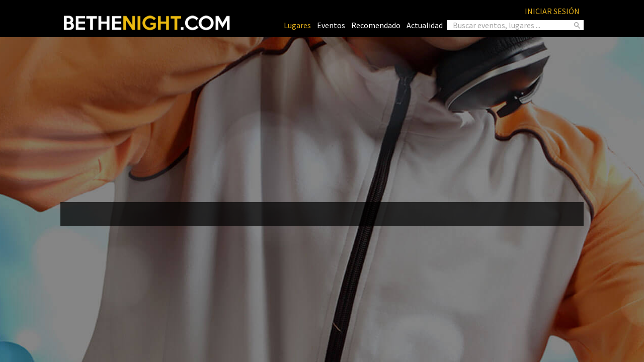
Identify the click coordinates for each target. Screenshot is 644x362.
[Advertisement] (322, 124)
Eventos (331, 25)
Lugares (297, 25)
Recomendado (376, 25)
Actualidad (425, 25)
